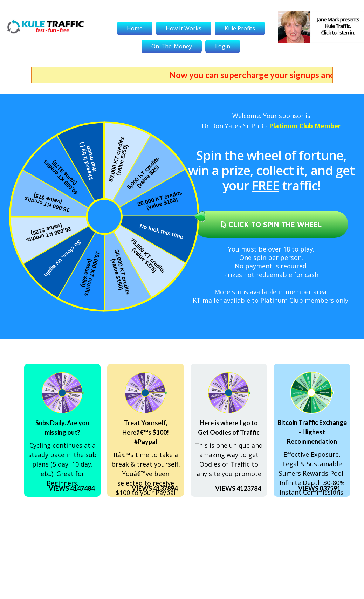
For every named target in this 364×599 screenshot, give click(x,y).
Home (135, 28)
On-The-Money (172, 46)
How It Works (184, 28)
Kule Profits (240, 28)
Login (223, 46)
